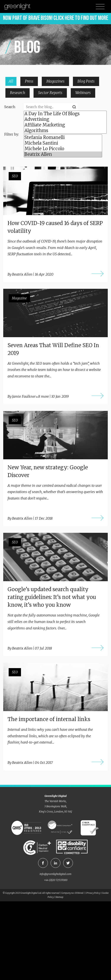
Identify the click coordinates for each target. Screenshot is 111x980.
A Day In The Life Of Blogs (65, 114)
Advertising (65, 119)
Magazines (55, 81)
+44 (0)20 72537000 (56, 880)
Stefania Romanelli (63, 137)
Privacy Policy (93, 893)
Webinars (83, 93)
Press (29, 81)
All (11, 81)
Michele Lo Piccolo (63, 149)
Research (18, 93)
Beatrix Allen (63, 154)
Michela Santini (63, 143)
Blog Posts (86, 81)
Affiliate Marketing (65, 125)
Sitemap (59, 897)
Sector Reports (50, 93)
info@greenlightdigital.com (55, 874)
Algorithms (65, 131)
